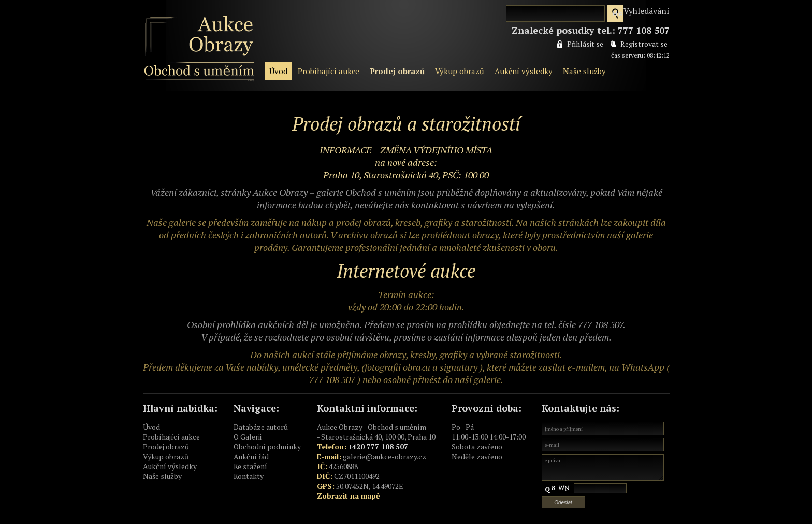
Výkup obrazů (460, 71)
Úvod (278, 71)
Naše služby (584, 71)
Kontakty (249, 476)
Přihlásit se (585, 44)
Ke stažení (250, 466)
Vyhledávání (647, 11)
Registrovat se (644, 44)
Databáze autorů (261, 427)
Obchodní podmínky (267, 447)
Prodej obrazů (397, 71)
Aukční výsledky (524, 71)
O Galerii (248, 437)
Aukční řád (251, 456)
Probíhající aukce (329, 71)
